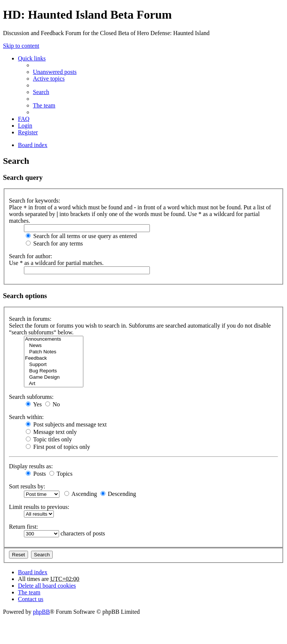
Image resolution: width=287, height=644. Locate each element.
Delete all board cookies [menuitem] (47, 586)
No (53, 404)
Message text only (51, 432)
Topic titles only (49, 439)
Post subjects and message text (66, 424)
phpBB (41, 612)
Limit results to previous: (39, 507)
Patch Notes (54, 352)
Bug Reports (54, 371)
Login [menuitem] (25, 126)
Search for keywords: (35, 201)
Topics (61, 474)
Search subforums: (31, 397)
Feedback (54, 358)
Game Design (54, 377)
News (54, 346)
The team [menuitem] (44, 105)
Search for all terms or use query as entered (81, 236)
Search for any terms (54, 243)
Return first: (24, 527)
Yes (34, 404)
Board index (33, 572)
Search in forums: (30, 319)
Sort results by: (27, 486)
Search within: (26, 417)
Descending (118, 494)
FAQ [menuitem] (24, 119)
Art (54, 384)
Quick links (32, 58)
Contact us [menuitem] (31, 599)
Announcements (54, 339)
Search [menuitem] (41, 92)
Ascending (81, 494)
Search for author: (31, 256)
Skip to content (21, 46)
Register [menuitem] (28, 132)
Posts (36, 474)
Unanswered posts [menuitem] (55, 72)
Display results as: (31, 466)
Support (54, 365)
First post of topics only (58, 447)
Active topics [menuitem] (49, 79)
